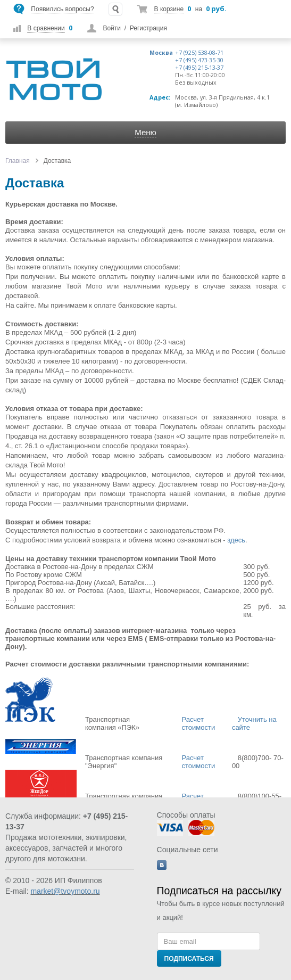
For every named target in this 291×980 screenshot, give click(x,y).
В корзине (169, 9)
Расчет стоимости (199, 723)
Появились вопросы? (62, 9)
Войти (112, 28)
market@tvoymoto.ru (65, 891)
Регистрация (148, 28)
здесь (236, 540)
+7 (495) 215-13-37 (199, 68)
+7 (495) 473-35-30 (199, 60)
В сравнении (46, 28)
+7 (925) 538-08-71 (199, 53)
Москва (161, 53)
